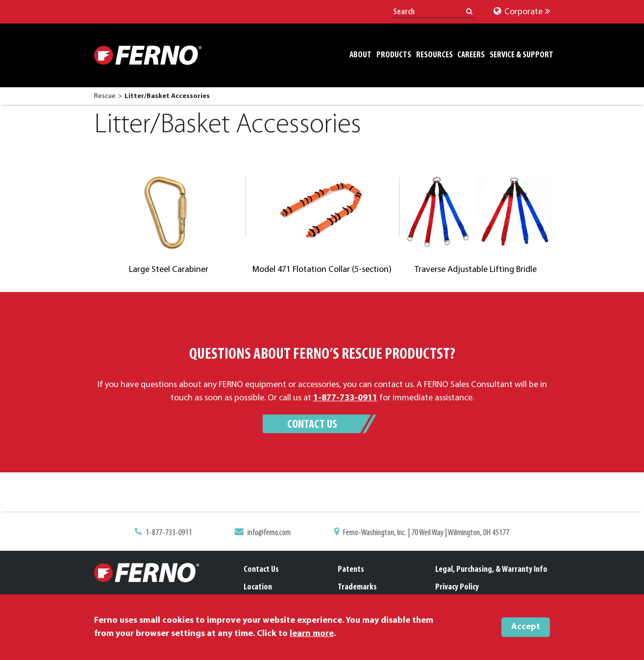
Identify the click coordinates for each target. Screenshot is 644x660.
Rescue (105, 96)
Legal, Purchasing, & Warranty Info (491, 570)
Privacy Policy (457, 587)
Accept (526, 627)
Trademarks (357, 587)
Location (258, 587)
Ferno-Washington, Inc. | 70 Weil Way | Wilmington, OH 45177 (422, 533)
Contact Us (312, 425)
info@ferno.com (271, 533)
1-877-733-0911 (175, 533)
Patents (351, 570)
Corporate (522, 12)
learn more (312, 634)
